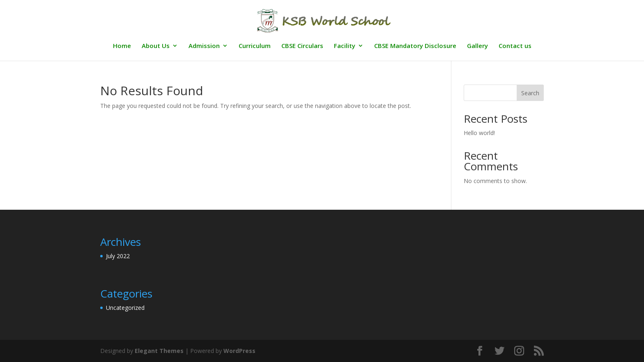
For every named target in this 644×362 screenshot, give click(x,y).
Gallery (477, 46)
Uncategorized (125, 308)
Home (122, 46)
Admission (204, 46)
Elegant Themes (159, 351)
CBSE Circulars (302, 46)
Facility (345, 46)
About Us (156, 46)
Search (530, 93)
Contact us (515, 46)
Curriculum (255, 46)
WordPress (239, 351)
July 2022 (118, 256)
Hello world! (479, 133)
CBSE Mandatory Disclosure (415, 46)
